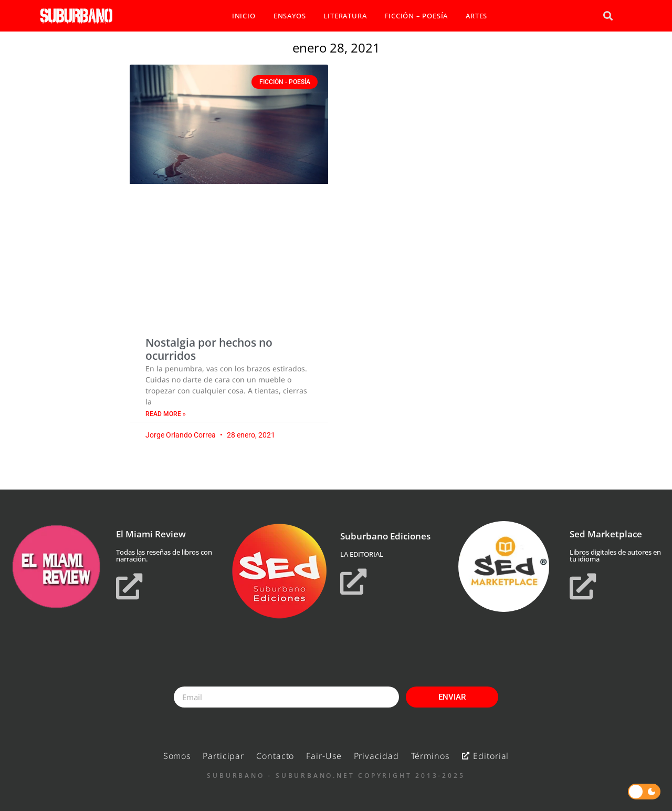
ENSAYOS (290, 16)
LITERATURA (345, 16)
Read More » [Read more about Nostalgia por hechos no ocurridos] (166, 414)
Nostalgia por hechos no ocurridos (209, 349)
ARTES (476, 16)
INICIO (244, 16)
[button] (608, 16)
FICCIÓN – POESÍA (416, 16)
